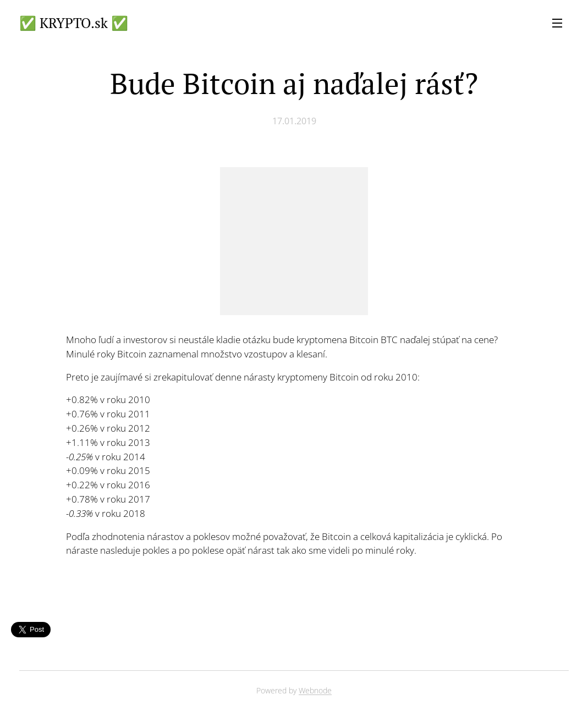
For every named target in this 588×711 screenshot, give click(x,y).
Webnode (315, 690)
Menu (557, 23)
